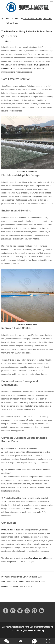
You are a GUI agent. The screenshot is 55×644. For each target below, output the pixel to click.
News (17, 19)
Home (8, 19)
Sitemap (41, 630)
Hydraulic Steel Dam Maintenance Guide (26, 577)
